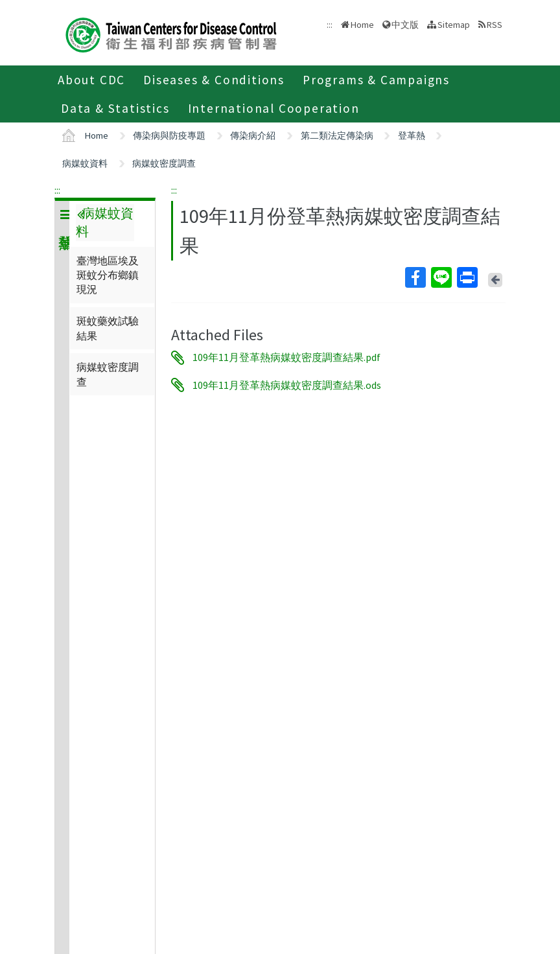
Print (467, 277)
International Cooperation (274, 108)
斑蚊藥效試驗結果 (108, 328)
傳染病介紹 (253, 135)
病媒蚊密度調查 (164, 163)
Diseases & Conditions (214, 80)
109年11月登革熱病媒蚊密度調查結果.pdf (286, 358)
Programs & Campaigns (376, 80)
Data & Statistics (115, 108)
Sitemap (454, 25)
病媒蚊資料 (85, 163)
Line (441, 277)
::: (57, 190)
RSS (495, 25)
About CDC (91, 80)
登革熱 (412, 135)
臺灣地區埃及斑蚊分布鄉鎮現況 (108, 275)
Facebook (415, 277)
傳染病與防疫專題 (169, 135)
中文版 (405, 25)
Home (362, 25)
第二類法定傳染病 (337, 135)
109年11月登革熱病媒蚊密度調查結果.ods (287, 385)
